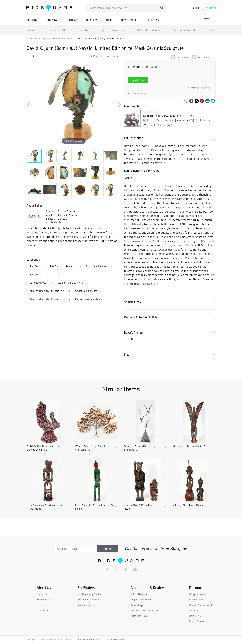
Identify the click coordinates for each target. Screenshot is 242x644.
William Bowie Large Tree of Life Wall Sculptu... (92, 448)
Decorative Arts (57, 30)
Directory (91, 20)
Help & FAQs (196, 616)
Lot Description (134, 138)
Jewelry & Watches (113, 30)
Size (127, 354)
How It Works (129, 20)
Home (29, 38)
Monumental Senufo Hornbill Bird (190, 447)
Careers (41, 605)
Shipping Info (132, 302)
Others (212, 30)
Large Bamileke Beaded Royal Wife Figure (94, 507)
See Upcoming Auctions (90, 594)
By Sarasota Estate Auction (158, 120)
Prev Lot (96, 56)
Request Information (142, 600)
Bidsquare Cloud (139, 616)
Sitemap (194, 610)
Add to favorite (206, 57)
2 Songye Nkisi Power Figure (188, 506)
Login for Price (138, 80)
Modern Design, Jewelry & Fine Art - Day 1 (54, 38)
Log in (196, 8)
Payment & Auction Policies (141, 317)
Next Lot (112, 56)
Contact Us (43, 610)
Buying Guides (197, 621)
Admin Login (137, 605)
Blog (109, 20)
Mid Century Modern (149, 30)
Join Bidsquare (85, 605)
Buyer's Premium (135, 333)
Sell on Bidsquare (140, 594)
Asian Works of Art (184, 30)
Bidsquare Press (45, 600)
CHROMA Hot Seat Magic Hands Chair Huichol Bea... (44, 448)
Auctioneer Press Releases (145, 610)
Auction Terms (197, 600)
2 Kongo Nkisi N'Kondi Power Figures (139, 507)
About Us (42, 594)
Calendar (71, 20)
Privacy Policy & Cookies (88, 640)
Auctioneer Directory (88, 600)
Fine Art (31, 30)
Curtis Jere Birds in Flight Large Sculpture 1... (140, 448)
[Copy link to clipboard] (186, 101)
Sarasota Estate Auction (61, 211)
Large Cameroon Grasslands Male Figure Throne (44, 507)
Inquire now (183, 57)
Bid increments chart (138, 94)
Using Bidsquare (198, 594)
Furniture (84, 30)
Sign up (209, 8)
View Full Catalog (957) (157, 125)
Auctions (32, 20)
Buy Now (52, 20)
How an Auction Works (201, 605)
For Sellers (153, 20)
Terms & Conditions (116, 640)
